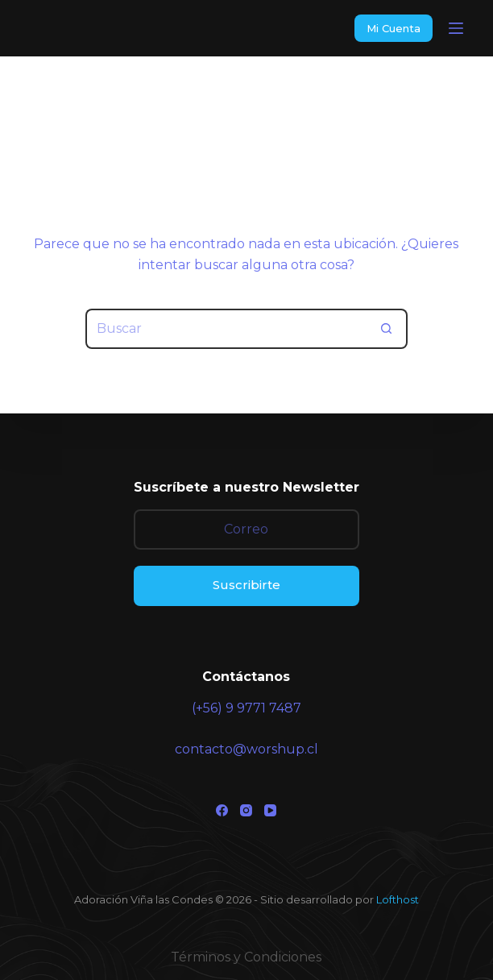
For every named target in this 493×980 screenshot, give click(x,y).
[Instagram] (246, 810)
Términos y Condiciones (246, 957)
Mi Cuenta (394, 28)
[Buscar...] (226, 329)
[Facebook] (222, 810)
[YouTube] (270, 810)
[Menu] (456, 28)
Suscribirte (246, 585)
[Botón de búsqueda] (387, 329)
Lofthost (398, 899)
